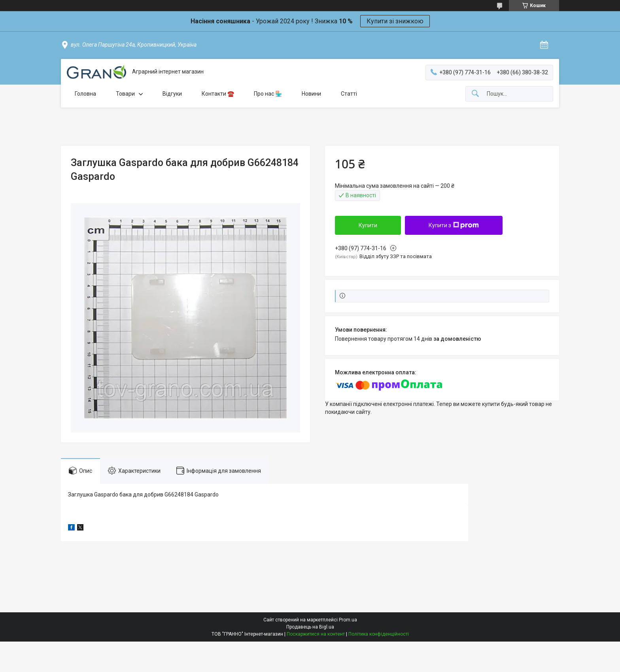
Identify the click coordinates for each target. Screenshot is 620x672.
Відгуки (172, 94)
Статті (349, 94)
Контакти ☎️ (218, 94)
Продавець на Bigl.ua (310, 627)
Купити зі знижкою (395, 21)
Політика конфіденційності (379, 634)
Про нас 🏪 (268, 94)
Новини (311, 94)
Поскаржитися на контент (316, 634)
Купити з (454, 225)
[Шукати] (475, 94)
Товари (125, 94)
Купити (368, 225)
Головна (85, 94)
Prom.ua (348, 620)
